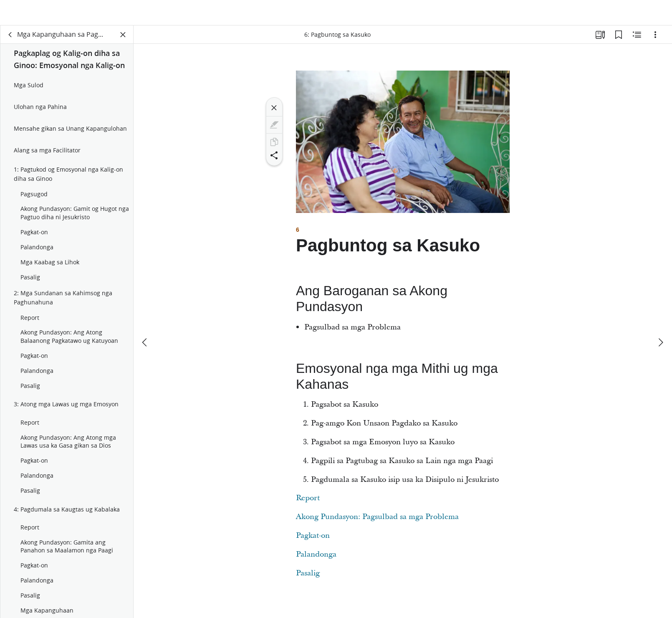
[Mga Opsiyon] (655, 40)
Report (308, 503)
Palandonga (316, 560)
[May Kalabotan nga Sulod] (637, 40)
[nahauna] (145, 317)
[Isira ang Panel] (123, 40)
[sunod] (660, 317)
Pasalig (308, 579)
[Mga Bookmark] (619, 40)
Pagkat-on (313, 541)
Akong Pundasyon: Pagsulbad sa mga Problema (377, 522)
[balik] (10, 40)
